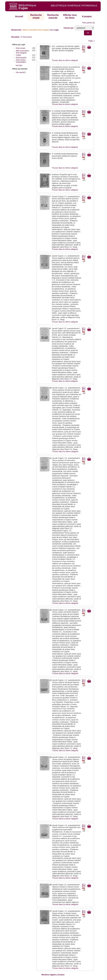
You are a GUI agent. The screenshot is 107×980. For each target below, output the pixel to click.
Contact (61, 975)
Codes (18, 55)
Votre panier (87, 23)
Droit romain (21, 48)
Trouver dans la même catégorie (65, 60)
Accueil (19, 16)
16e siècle (20, 72)
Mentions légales (49, 975)
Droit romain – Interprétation (21, 61)
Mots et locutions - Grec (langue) (23, 52)
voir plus (19, 65)
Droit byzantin (21, 58)
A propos (87, 16)
